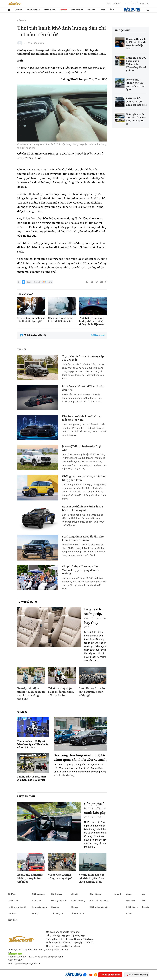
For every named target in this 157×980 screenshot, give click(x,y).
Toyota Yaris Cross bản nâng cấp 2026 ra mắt (83, 358)
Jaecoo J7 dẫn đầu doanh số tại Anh (82, 448)
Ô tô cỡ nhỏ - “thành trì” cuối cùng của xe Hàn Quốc (136, 84)
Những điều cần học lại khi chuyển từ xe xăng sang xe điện (92, 878)
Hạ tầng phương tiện (18, 907)
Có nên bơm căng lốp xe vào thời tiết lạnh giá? (31, 320)
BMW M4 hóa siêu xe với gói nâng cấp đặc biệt (136, 102)
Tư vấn (129, 913)
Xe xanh (91, 10)
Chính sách (13, 900)
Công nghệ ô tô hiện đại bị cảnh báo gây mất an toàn (95, 811)
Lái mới (63, 10)
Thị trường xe (33, 10)
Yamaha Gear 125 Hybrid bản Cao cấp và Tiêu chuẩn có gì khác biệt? (33, 744)
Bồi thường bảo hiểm (99, 907)
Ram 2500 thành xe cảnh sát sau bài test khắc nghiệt (83, 508)
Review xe (131, 900)
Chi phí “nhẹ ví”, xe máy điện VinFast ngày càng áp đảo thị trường (81, 570)
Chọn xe (22, 712)
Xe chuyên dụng (39, 907)
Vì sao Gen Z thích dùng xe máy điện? (60, 877)
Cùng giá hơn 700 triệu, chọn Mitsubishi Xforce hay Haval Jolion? (136, 64)
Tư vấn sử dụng (27, 602)
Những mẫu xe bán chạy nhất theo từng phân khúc (84, 478)
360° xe (19, 10)
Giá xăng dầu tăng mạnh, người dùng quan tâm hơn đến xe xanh (80, 757)
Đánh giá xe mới (59, 900)
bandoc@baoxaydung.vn (28, 964)
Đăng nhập (145, 3)
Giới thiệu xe (132, 907)
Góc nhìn (12, 913)
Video (102, 10)
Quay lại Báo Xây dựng (137, 975)
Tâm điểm (13, 920)
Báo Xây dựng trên (40, 282)
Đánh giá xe (50, 10)
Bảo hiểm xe (77, 10)
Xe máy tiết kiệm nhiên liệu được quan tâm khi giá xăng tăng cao (31, 694)
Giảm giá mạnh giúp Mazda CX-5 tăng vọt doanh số (136, 119)
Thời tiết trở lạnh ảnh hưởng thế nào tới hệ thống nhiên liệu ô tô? (92, 321)
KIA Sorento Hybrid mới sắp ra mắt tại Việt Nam (82, 418)
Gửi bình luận (98, 335)
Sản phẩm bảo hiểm (99, 900)
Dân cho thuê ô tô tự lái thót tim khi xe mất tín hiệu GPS (136, 44)
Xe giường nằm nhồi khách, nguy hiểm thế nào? (30, 878)
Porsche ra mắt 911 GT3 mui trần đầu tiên (83, 388)
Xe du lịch (36, 900)
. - (25, 43)
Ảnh (112, 10)
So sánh (55, 907)
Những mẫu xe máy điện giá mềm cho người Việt (32, 778)
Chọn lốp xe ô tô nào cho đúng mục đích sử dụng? (92, 692)
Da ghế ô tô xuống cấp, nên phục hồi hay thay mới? (95, 618)
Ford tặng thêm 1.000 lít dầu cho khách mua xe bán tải (83, 538)
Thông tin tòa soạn (110, 975)
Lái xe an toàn (26, 796)
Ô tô (144, 900)
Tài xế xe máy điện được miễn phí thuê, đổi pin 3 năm (61, 692)
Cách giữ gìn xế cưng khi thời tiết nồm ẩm (60, 320)
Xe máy (35, 913)
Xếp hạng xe (57, 913)
